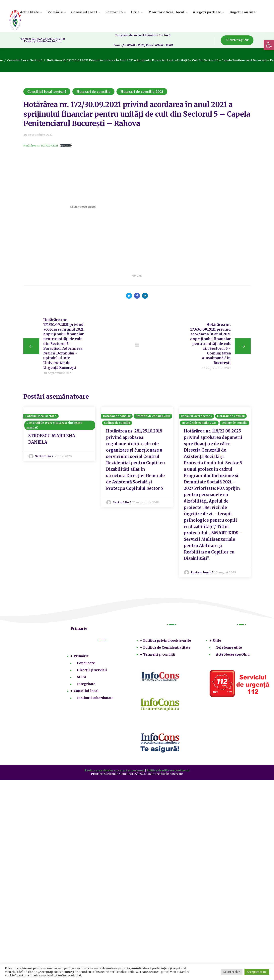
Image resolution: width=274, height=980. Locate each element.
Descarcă (66, 145)
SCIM (82, 678)
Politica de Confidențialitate (167, 649)
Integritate (86, 685)
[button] (269, 45)
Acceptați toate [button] (257, 972)
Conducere (86, 665)
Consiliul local (86, 692)
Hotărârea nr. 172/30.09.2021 (41, 145)
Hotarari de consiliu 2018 (153, 418)
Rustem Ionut (201, 574)
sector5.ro (43, 458)
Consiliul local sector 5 (25, 60)
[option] (59, 435)
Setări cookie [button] (232, 972)
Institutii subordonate (95, 699)
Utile (217, 642)
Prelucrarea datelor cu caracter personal (115, 772)
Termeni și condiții (159, 656)
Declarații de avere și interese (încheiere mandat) (54, 427)
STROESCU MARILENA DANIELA (52, 441)
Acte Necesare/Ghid (233, 656)
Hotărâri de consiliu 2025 (199, 424)
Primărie (81, 658)
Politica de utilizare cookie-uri (168, 772)
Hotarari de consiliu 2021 (142, 92)
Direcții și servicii (92, 672)
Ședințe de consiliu (117, 424)
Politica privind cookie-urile (167, 642)
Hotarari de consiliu (93, 92)
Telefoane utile (229, 649)
